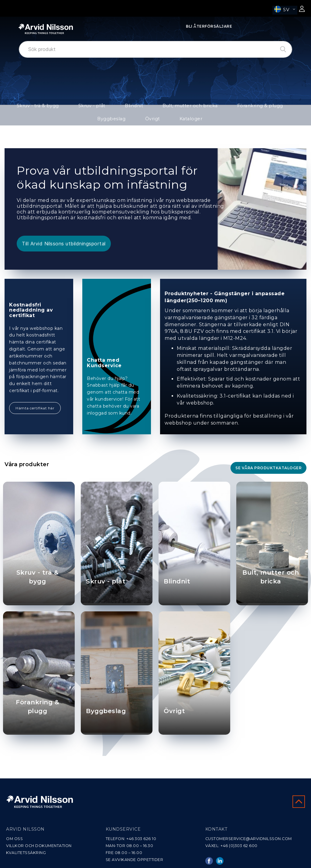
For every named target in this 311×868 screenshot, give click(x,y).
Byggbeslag (259, 107)
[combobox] (155, 49)
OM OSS (14, 839)
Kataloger (155, 123)
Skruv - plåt (75, 107)
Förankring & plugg (213, 107)
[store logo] (46, 29)
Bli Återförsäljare (209, 26)
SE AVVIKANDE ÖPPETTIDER (135, 860)
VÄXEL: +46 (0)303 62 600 (231, 846)
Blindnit (109, 107)
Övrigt (292, 107)
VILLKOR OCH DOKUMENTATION (39, 846)
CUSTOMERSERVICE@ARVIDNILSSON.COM (249, 839)
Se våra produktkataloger (268, 473)
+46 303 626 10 (141, 839)
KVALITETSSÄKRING (26, 853)
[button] (285, 10)
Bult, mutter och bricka (155, 107)
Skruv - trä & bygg (31, 107)
